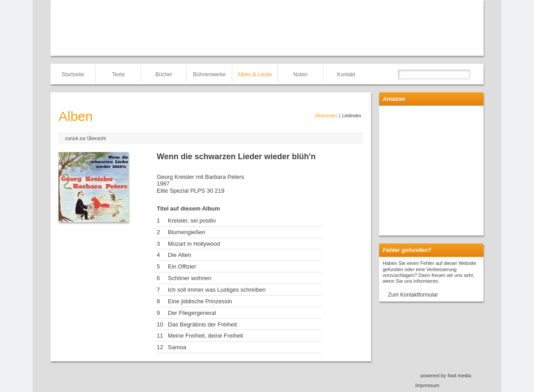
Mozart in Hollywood (194, 244)
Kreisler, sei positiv (192, 221)
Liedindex (352, 116)
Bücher (164, 74)
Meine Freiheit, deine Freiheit (205, 336)
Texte (119, 74)
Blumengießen (187, 232)
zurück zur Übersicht (86, 138)
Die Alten (179, 255)
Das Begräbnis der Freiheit (202, 324)
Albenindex (326, 116)
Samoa (177, 347)
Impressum (427, 385)
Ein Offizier (182, 266)
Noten (300, 74)
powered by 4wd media (446, 375)
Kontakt (346, 74)
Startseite (73, 74)
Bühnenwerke (209, 74)
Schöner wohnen (190, 278)
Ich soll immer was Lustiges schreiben (217, 290)
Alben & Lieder (255, 74)
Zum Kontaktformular (413, 295)
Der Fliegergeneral (192, 313)
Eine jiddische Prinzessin (200, 301)
